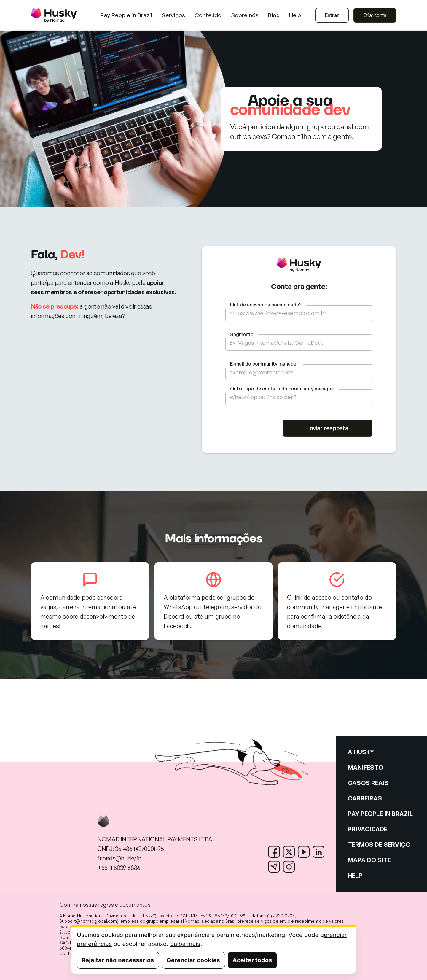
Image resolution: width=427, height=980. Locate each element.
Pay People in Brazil (126, 15)
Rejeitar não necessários (118, 960)
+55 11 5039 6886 (119, 868)
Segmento (242, 334)
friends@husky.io (119, 858)
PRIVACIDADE (368, 829)
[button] (173, 15)
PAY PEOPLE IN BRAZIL (380, 814)
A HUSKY (361, 752)
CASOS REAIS (368, 783)
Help (295, 15)
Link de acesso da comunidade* (266, 305)
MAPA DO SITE (369, 860)
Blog (274, 15)
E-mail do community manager (264, 364)
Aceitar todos (252, 960)
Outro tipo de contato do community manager (282, 389)
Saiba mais (185, 944)
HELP (355, 875)
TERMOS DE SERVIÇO (379, 845)
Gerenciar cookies (193, 960)
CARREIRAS (365, 798)
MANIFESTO (365, 767)
